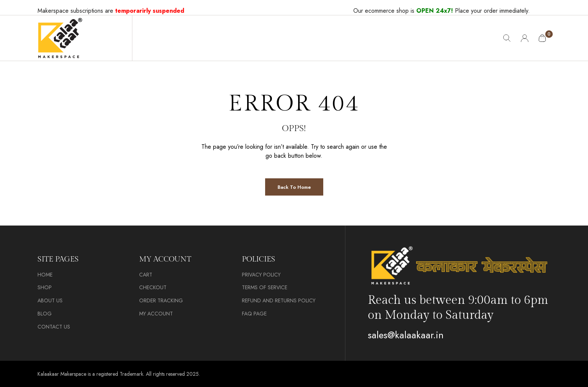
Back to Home (294, 187)
